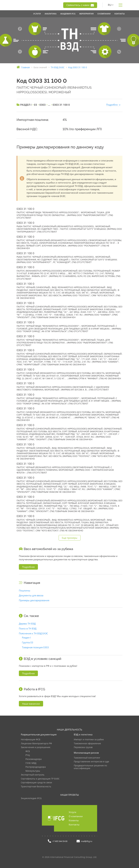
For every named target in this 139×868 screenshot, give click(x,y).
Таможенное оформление (87, 744)
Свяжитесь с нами (80, 5)
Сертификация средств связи (36, 783)
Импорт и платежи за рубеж (89, 740)
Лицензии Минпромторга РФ (36, 744)
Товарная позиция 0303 (35, 647)
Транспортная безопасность (36, 787)
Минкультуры (33, 771)
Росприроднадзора (36, 767)
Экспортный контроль (33, 775)
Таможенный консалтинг (87, 758)
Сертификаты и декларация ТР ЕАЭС (40, 779)
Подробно (112, 105)
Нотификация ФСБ (31, 740)
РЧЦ (28, 755)
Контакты (74, 825)
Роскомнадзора (34, 759)
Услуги (72, 812)
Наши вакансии (31, 704)
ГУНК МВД (31, 763)
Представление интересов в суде (91, 762)
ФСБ (28, 751)
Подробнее (28, 567)
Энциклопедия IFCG (31, 798)
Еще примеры (70, 538)
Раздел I (26, 637)
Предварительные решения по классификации (90, 767)
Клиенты (74, 820)
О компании (76, 816)
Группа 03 (28, 642)
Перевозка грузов (83, 747)
